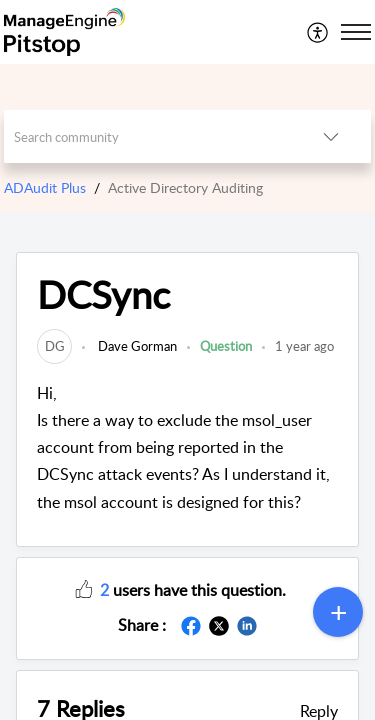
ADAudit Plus (45, 187)
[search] (148, 136)
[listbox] (331, 136)
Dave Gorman (136, 346)
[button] (84, 588)
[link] (54, 346)
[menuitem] (318, 32)
